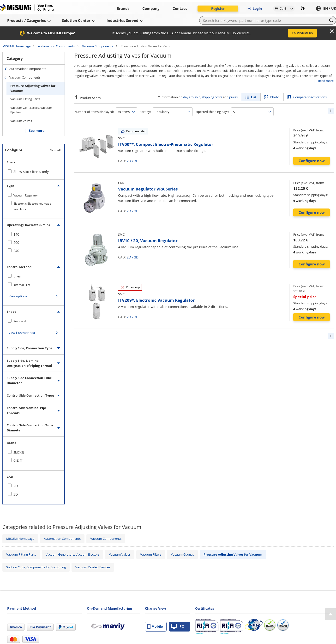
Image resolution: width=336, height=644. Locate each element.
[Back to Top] (331, 614)
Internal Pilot (22, 285)
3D (136, 161)
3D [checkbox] (16, 494)
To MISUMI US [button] (302, 33)
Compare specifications (310, 97)
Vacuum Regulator (26, 195)
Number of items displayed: (94, 112)
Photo (275, 97)
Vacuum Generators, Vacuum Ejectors (31, 110)
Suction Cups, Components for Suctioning (36, 567)
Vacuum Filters (151, 554)
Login (255, 9)
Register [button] (218, 9)
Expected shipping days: (212, 112)
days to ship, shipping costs (203, 97)
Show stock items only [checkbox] (31, 172)
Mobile (155, 627)
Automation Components (56, 46)
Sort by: (145, 112)
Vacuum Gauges (182, 554)
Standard (20, 321)
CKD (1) (18, 461)
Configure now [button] (312, 161)
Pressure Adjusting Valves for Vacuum (33, 88)
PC (177, 627)
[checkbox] (34, 195)
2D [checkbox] (16, 486)
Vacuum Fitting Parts (25, 99)
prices (233, 97)
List (254, 97)
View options (18, 296)
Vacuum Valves (21, 121)
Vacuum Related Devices (93, 567)
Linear (18, 276)
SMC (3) (19, 452)
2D (129, 161)
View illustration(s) (22, 333)
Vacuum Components (98, 46)
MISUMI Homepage (16, 46)
